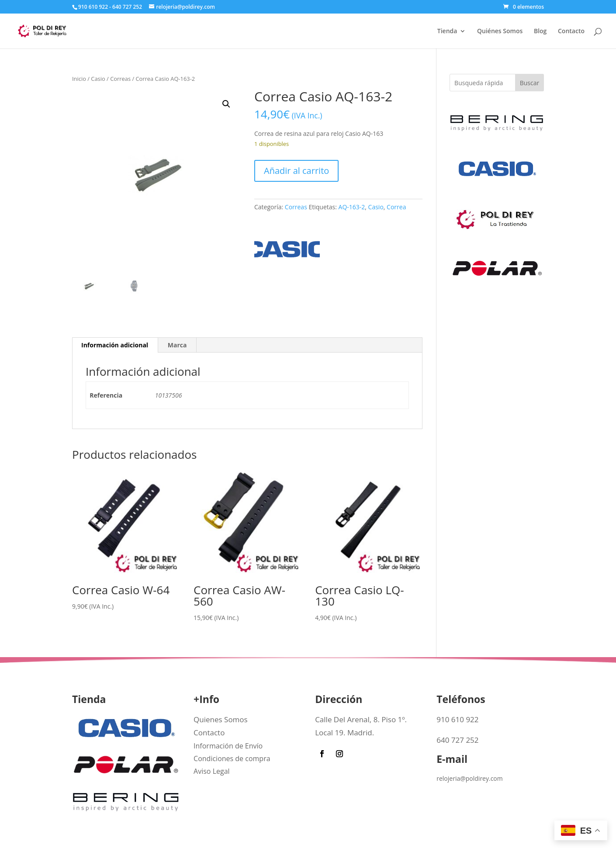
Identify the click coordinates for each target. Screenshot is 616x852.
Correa (396, 207)
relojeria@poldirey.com (470, 778)
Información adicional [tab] (115, 345)
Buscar (530, 83)
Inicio (79, 79)
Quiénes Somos (500, 31)
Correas (120, 79)
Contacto (571, 31)
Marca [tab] (177, 345)
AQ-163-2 (352, 207)
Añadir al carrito (296, 171)
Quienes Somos (221, 719)
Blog (540, 31)
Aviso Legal (212, 771)
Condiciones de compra (232, 758)
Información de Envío (228, 746)
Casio (98, 79)
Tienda (447, 31)
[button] (226, 104)
